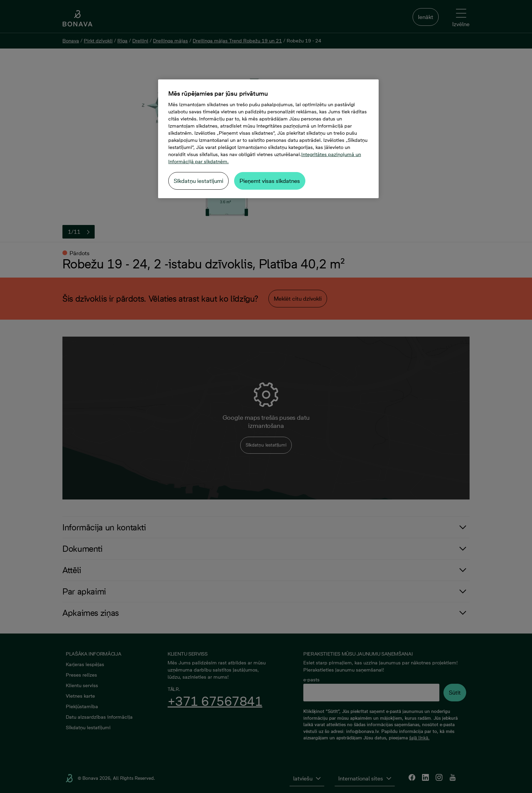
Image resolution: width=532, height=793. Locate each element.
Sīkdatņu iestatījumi (198, 181)
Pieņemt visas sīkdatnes (270, 181)
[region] (268, 139)
